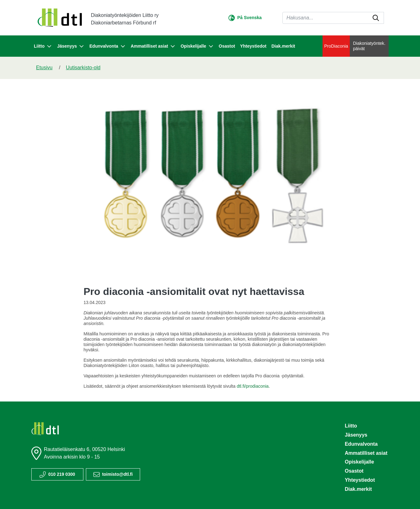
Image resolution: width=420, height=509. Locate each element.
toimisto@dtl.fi (118, 474)
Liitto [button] (43, 46)
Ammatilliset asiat (366, 453)
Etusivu (44, 68)
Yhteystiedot (253, 46)
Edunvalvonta (361, 444)
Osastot (227, 46)
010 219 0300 (62, 474)
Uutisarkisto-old (83, 68)
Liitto (351, 426)
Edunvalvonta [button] (108, 46)
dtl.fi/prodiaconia (253, 386)
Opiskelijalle (359, 462)
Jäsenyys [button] (71, 46)
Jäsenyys (356, 435)
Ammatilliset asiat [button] (153, 46)
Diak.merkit (283, 46)
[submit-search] (376, 18)
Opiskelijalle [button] (197, 46)
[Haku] (333, 18)
